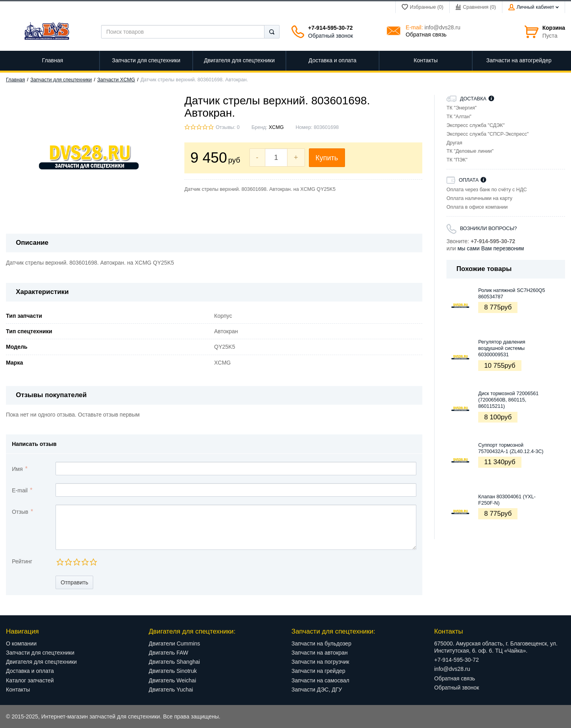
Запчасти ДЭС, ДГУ (317, 690)
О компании (21, 643)
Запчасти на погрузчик (320, 662)
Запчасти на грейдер (318, 671)
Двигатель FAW (169, 653)
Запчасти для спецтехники (61, 80)
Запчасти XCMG (116, 80)
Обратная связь (426, 35)
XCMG (276, 127)
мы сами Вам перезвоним (491, 248)
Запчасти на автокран (320, 653)
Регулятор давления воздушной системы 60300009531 (502, 349)
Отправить (74, 582)
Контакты (18, 690)
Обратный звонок (331, 36)
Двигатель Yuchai (171, 690)
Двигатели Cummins (174, 643)
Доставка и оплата (30, 671)
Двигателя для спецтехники (41, 662)
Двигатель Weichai (172, 680)
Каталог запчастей (30, 680)
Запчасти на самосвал (320, 680)
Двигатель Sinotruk (173, 671)
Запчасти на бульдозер (321, 643)
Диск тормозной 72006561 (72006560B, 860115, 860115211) (508, 400)
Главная (15, 80)
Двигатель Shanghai (174, 662)
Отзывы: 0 (228, 127)
